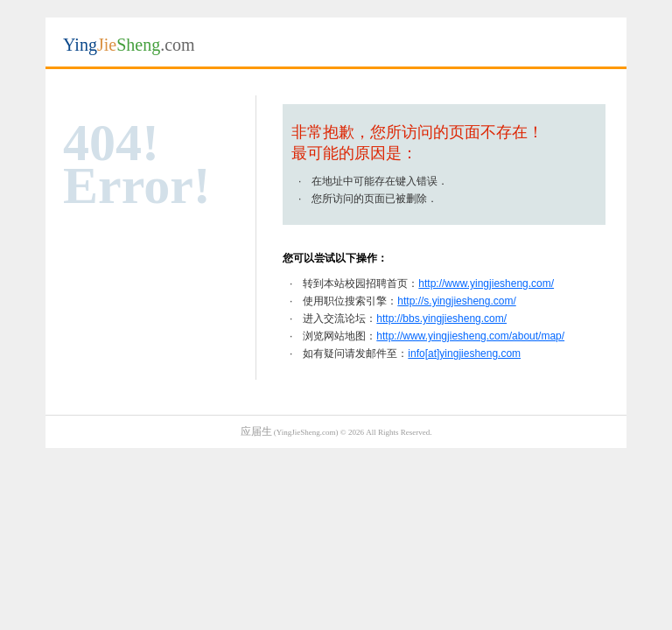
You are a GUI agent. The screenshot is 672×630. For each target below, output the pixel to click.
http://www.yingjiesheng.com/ (486, 283)
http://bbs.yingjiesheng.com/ (441, 318)
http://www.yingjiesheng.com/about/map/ (470, 336)
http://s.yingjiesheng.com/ (456, 301)
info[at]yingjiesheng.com (464, 353)
